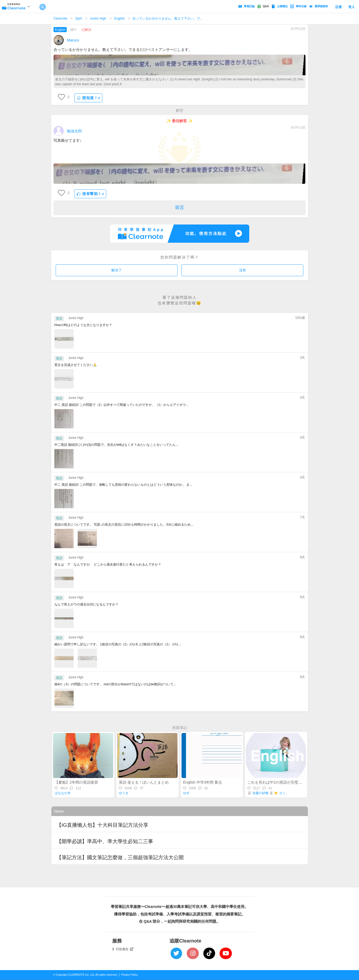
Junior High (98, 18)
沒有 (243, 270)
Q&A (79, 18)
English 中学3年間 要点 (203, 782)
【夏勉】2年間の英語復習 (76, 782)
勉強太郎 (74, 131)
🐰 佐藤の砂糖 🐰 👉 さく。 (268, 793)
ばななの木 (63, 793)
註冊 (339, 7)
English (119, 18)
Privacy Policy (130, 975)
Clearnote (61, 18)
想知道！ (88, 98)
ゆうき (124, 793)
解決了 (117, 270)
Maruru (73, 40)
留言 (180, 207)
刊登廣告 (124, 949)
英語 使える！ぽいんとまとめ (144, 782)
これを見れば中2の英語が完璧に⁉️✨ (278, 782)
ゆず (186, 793)
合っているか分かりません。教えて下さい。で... (168, 18)
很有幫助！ (90, 194)
